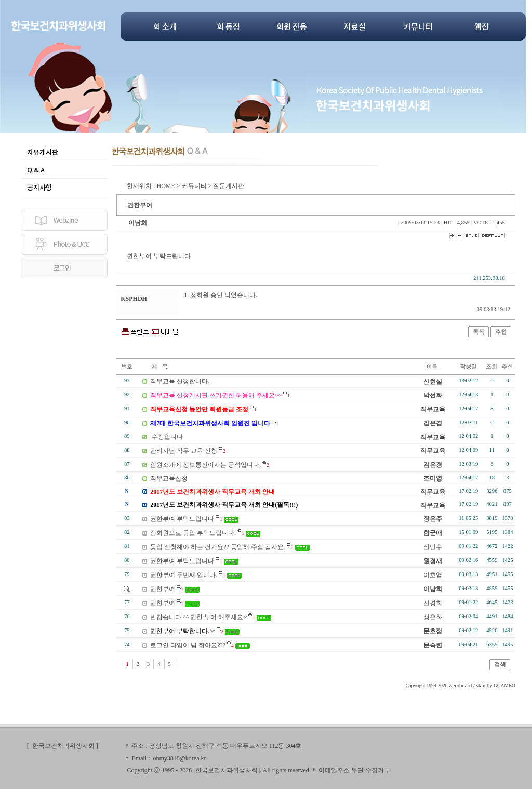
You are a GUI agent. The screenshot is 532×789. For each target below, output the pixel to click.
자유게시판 (43, 152)
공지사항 (39, 187)
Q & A (36, 170)
